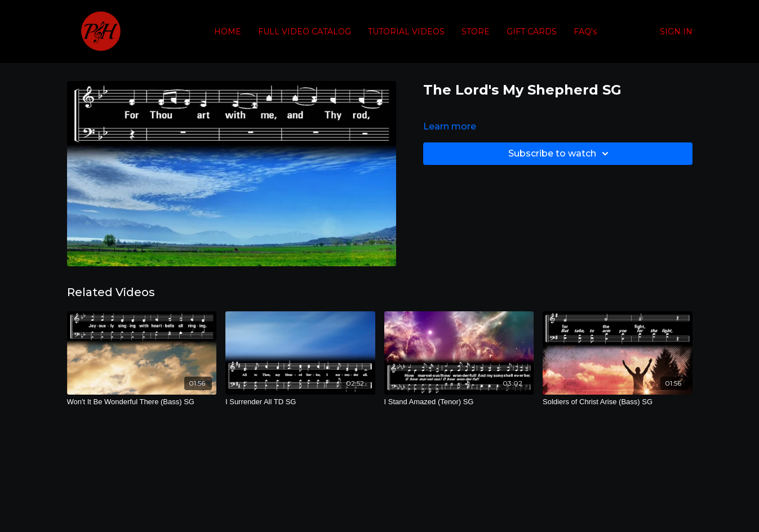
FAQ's (585, 32)
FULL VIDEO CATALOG (305, 32)
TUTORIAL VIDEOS (406, 32)
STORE (476, 32)
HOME (228, 32)
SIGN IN (676, 32)
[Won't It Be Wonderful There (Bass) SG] (142, 402)
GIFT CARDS (532, 32)
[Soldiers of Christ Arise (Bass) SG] (618, 402)
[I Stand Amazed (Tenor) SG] (459, 402)
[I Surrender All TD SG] (300, 402)
